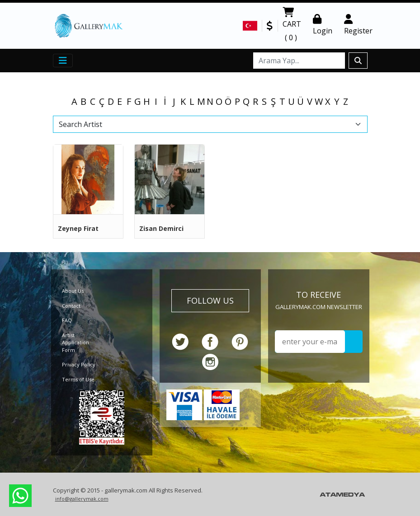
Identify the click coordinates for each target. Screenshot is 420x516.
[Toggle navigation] (63, 61)
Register (358, 25)
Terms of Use (78, 379)
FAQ (67, 320)
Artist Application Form (76, 342)
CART (292, 26)
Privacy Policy (79, 364)
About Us (73, 291)
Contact (71, 306)
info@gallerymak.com (82, 499)
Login (323, 25)
